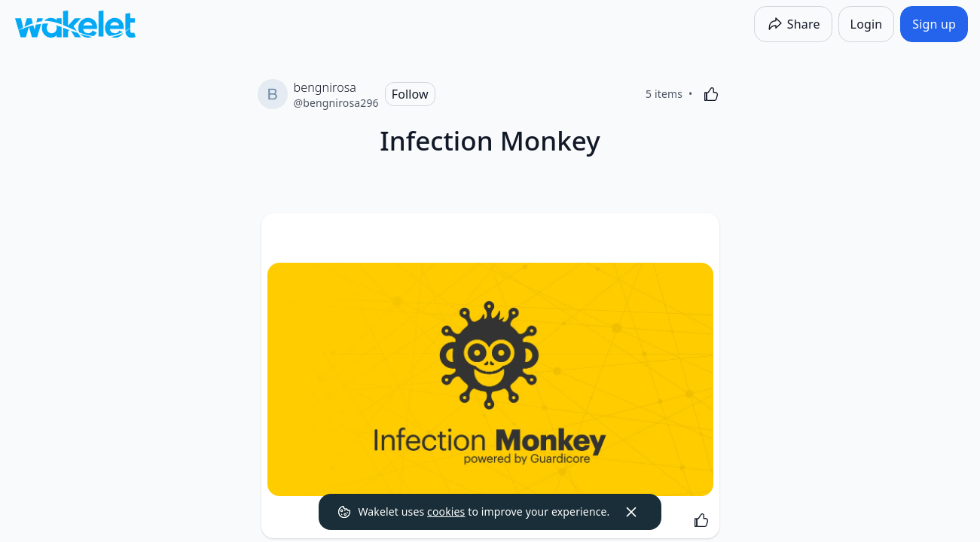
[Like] (711, 94)
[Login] (867, 24)
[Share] (793, 24)
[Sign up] (934, 24)
